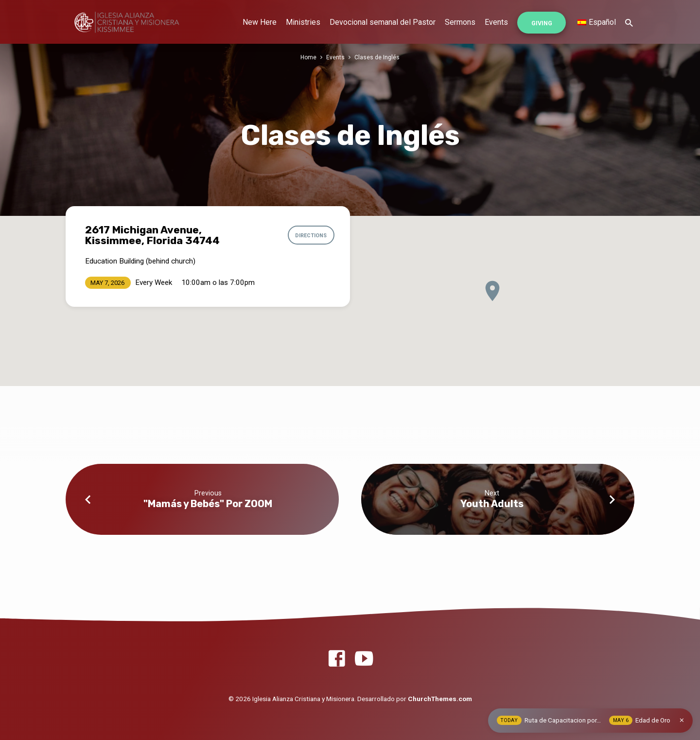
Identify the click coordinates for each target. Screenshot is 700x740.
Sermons (460, 22)
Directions (309, 235)
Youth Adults (492, 504)
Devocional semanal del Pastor (383, 22)
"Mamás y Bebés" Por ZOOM (208, 504)
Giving (542, 23)
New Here (260, 22)
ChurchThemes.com (440, 699)
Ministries (303, 22)
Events (496, 22)
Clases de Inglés (377, 57)
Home (308, 57)
